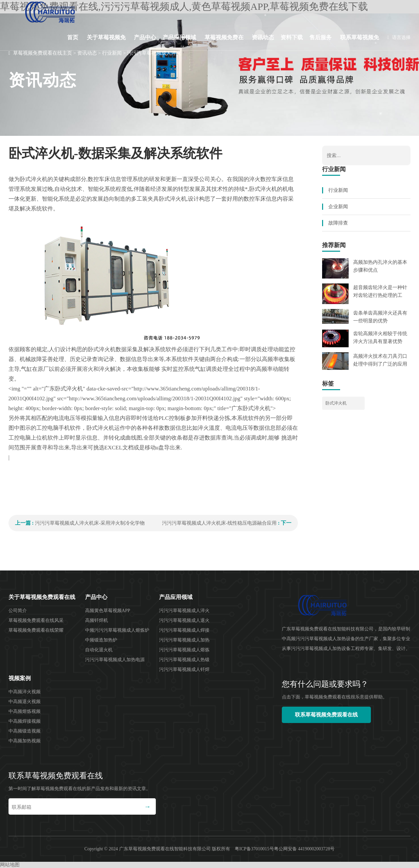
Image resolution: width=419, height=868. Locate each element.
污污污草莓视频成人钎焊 (184, 669)
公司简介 (18, 611)
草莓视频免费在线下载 (224, 43)
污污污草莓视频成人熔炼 (184, 650)
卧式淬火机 (336, 403)
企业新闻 (338, 207)
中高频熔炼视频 (25, 711)
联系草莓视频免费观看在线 (360, 43)
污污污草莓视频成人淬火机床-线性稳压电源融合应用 (219, 523)
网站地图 (10, 865)
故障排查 (338, 223)
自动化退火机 (99, 650)
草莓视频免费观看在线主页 (43, 53)
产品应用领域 (179, 37)
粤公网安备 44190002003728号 (304, 849)
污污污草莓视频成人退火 (184, 620)
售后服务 (320, 37)
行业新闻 (112, 53)
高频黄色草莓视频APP (108, 611)
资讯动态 (263, 37)
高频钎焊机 (97, 620)
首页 (73, 37)
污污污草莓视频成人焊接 (184, 630)
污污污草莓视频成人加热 (184, 640)
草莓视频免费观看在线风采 (36, 620)
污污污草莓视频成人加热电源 (115, 660)
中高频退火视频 (25, 702)
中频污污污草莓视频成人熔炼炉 (117, 630)
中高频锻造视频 (25, 731)
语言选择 (399, 37)
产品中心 (145, 37)
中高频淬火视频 (25, 692)
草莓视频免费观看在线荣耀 (36, 630)
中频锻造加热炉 (101, 640)
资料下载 (292, 37)
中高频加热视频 (25, 741)
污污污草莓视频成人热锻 (184, 660)
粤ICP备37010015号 (254, 849)
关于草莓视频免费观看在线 (106, 43)
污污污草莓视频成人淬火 (154, 53)
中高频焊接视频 (25, 721)
